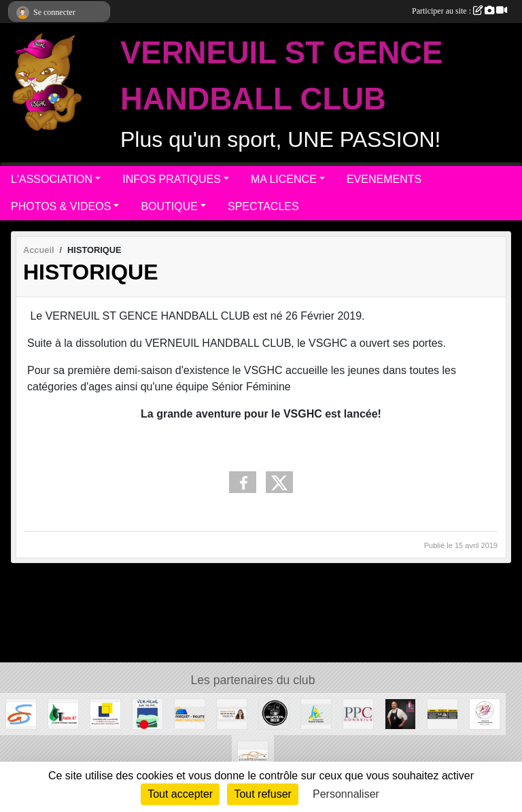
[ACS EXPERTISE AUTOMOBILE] (253, 755)
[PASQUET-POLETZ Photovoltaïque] (190, 713)
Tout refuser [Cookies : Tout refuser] (262, 794)
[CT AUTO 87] (63, 713)
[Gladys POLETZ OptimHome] (232, 713)
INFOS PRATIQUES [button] (172, 179)
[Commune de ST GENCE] (21, 713)
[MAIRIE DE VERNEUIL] (147, 713)
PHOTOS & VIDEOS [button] (61, 206)
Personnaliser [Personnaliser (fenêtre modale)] (346, 794)
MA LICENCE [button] (284, 179)
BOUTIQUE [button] (169, 206)
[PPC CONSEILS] (358, 713)
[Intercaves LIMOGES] (400, 713)
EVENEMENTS (384, 179)
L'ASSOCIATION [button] (52, 179)
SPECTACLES (263, 206)
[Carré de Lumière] (105, 713)
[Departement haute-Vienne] (316, 713)
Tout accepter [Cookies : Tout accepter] (180, 794)
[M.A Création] (485, 713)
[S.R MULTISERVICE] (442, 713)
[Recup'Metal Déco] (274, 713)
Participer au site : (459, 11)
